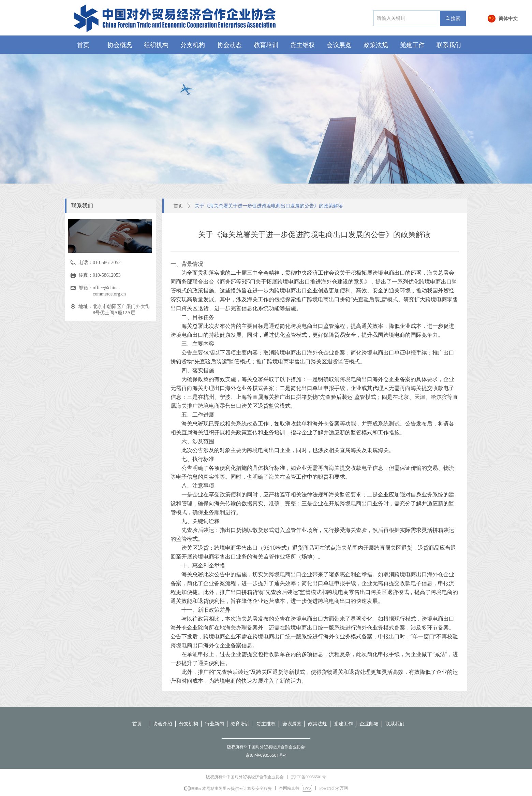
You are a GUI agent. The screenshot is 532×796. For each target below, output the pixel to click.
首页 (178, 206)
